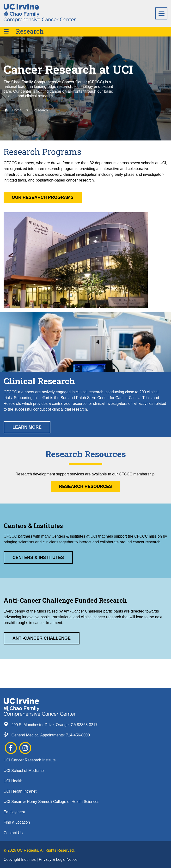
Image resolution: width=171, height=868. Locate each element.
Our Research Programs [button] (43, 197)
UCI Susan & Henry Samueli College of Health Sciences (51, 802)
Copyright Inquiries (20, 859)
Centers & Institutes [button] (38, 558)
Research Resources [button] (85, 486)
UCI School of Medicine (24, 771)
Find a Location (17, 822)
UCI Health (13, 781)
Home (13, 110)
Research (30, 31)
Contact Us (13, 833)
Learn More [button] (27, 427)
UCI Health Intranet (20, 791)
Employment (14, 812)
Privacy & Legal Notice (58, 859)
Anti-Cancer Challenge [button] (42, 638)
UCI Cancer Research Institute (30, 760)
